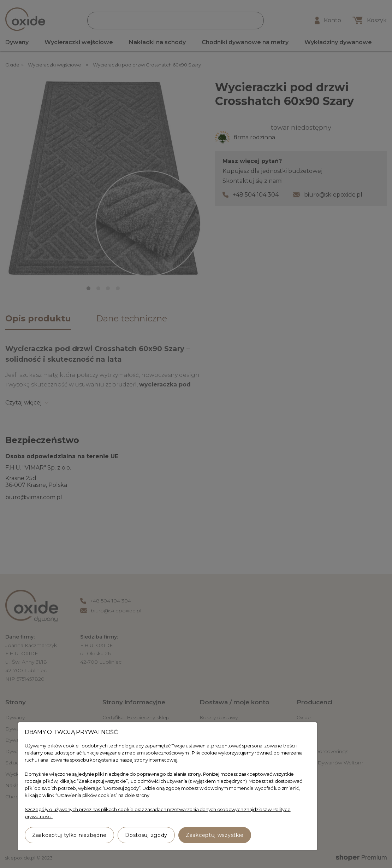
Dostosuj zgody (146, 835)
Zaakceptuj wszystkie (215, 835)
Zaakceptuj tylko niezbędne (69, 835)
